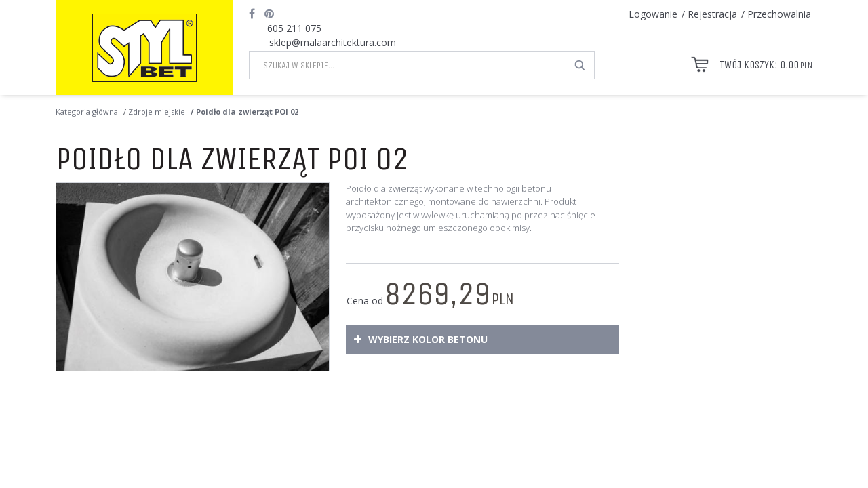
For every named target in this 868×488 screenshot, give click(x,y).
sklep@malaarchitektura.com (333, 42)
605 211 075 (294, 28)
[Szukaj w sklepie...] (408, 65)
